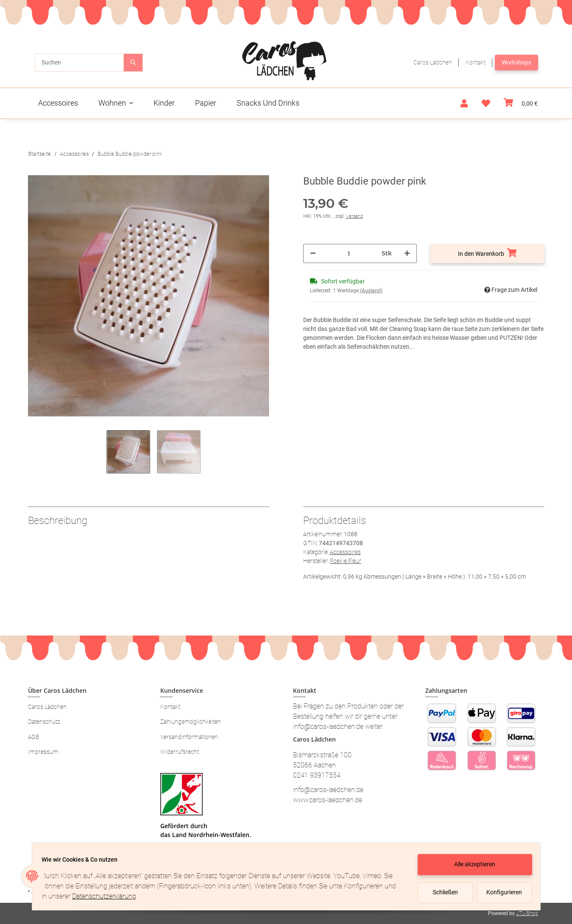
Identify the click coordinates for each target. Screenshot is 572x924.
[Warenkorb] (521, 103)
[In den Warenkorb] (487, 253)
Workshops (516, 62)
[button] (464, 104)
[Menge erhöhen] (407, 253)
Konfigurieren (501, 892)
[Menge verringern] (313, 253)
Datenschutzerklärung (121, 896)
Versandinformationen (189, 737)
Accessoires (345, 552)
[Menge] (349, 253)
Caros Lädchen (433, 62)
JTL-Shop (527, 913)
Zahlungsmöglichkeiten (191, 722)
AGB (33, 737)
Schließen (442, 892)
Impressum (43, 752)
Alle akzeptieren (471, 864)
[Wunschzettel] (486, 104)
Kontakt (476, 62)
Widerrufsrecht (180, 752)
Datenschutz (44, 722)
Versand (354, 216)
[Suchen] (79, 63)
